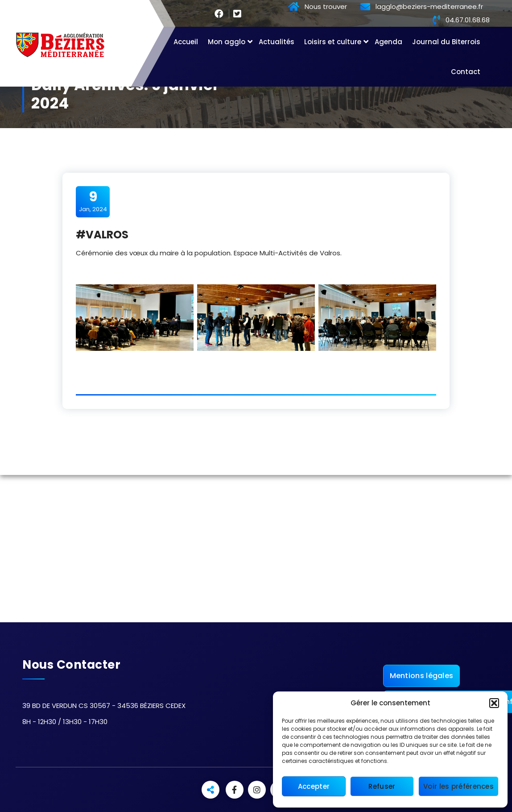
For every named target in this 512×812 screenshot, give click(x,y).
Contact (466, 72)
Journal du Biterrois (446, 42)
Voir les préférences (458, 786)
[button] (494, 703)
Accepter (314, 786)
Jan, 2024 (93, 201)
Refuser (382, 786)
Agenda (388, 42)
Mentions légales (422, 676)
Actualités (277, 42)
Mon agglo (227, 42)
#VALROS (102, 235)
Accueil (186, 42)
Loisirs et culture (333, 42)
